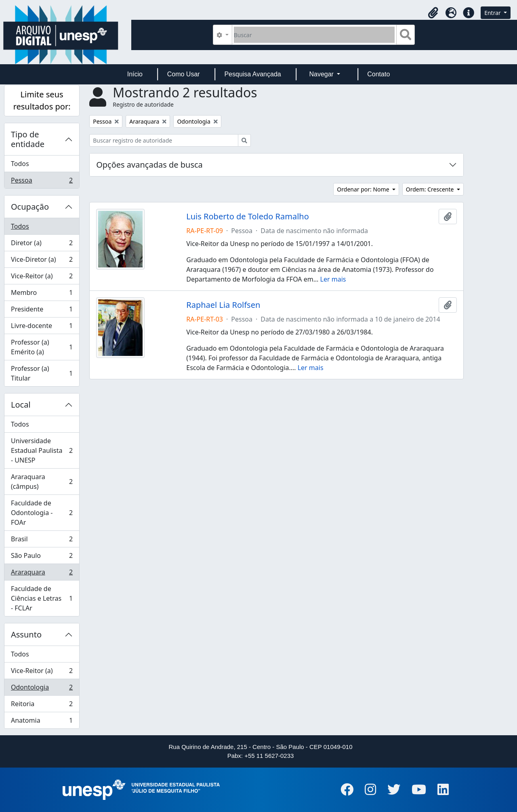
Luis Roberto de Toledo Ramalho (248, 217)
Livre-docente (42, 327)
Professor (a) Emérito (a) (42, 347)
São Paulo (42, 557)
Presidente (42, 311)
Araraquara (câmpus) (42, 482)
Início (135, 74)
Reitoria (42, 706)
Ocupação (30, 207)
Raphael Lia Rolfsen (223, 305)
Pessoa (42, 182)
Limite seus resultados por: (42, 100)
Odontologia (42, 689)
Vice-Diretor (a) (42, 261)
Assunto (26, 634)
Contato (378, 74)
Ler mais (333, 279)
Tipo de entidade (28, 139)
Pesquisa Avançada (252, 74)
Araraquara (42, 574)
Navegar (322, 74)
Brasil (42, 541)
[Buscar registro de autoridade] (164, 140)
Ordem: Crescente (431, 189)
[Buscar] (314, 35)
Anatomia (42, 722)
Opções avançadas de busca (149, 165)
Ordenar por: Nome (364, 189)
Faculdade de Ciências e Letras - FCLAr (42, 598)
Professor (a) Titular (42, 373)
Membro (42, 294)
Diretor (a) (42, 245)
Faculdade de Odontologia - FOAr (42, 513)
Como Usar (184, 74)
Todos (20, 164)
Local (21, 405)
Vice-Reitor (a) (42, 278)
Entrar (493, 13)
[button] (433, 13)
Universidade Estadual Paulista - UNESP (42, 450)
